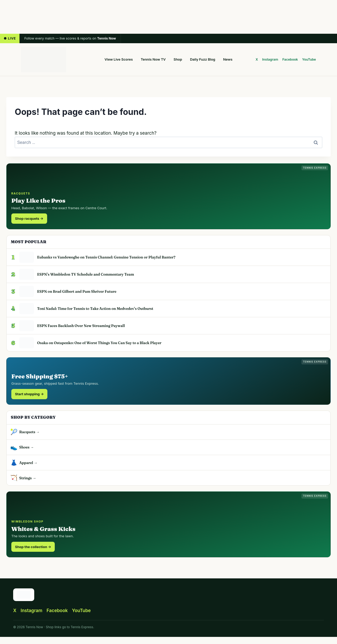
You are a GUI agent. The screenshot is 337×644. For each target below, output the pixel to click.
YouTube (309, 59)
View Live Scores (119, 59)
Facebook (290, 59)
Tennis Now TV (153, 59)
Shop (178, 59)
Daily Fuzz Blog (203, 59)
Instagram (270, 59)
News (228, 59)
